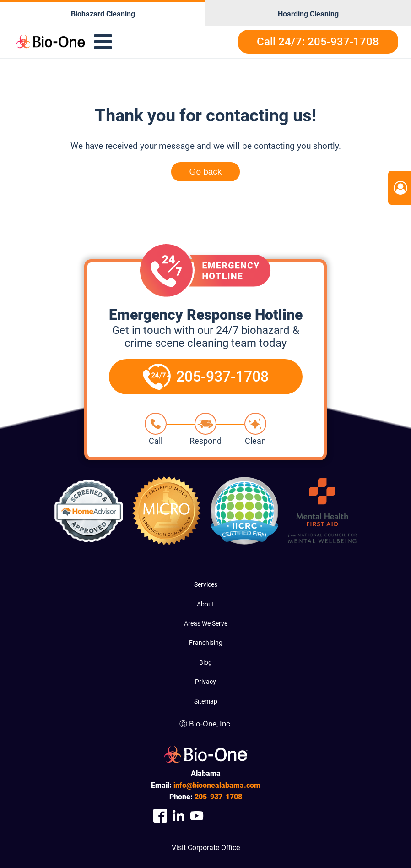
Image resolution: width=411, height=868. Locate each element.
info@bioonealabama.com (217, 785)
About (205, 604)
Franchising (206, 643)
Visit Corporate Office (206, 848)
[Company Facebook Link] (160, 816)
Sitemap (206, 701)
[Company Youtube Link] (197, 816)
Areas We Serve (206, 623)
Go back (206, 172)
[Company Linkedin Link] (178, 816)
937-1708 (218, 797)
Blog (205, 662)
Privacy (205, 682)
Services (206, 584)
